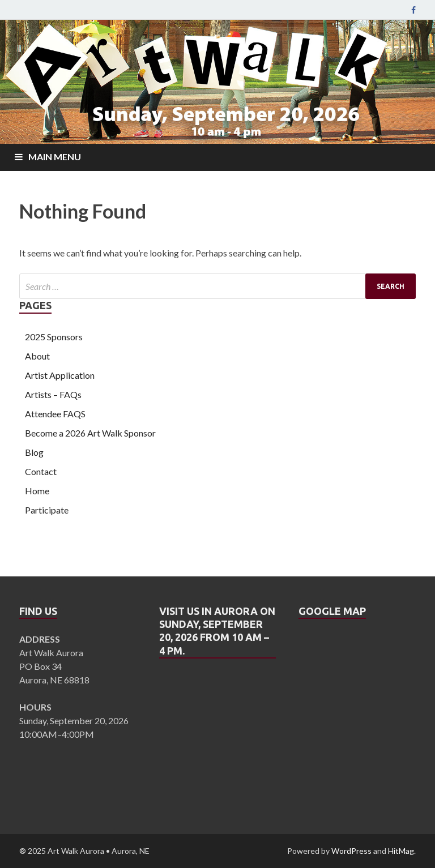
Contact (41, 471)
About (37, 356)
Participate (47, 510)
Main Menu (55, 157)
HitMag (401, 851)
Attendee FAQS (55, 414)
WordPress (351, 851)
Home (37, 491)
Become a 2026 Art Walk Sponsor (90, 433)
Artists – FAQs (53, 394)
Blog (34, 452)
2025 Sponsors (54, 337)
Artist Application (60, 375)
